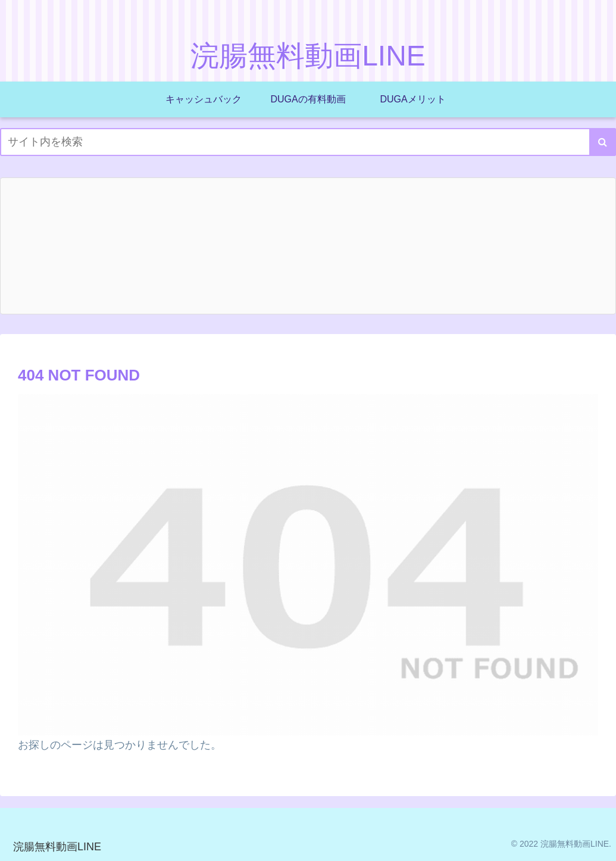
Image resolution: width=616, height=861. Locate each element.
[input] (308, 142)
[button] (603, 142)
